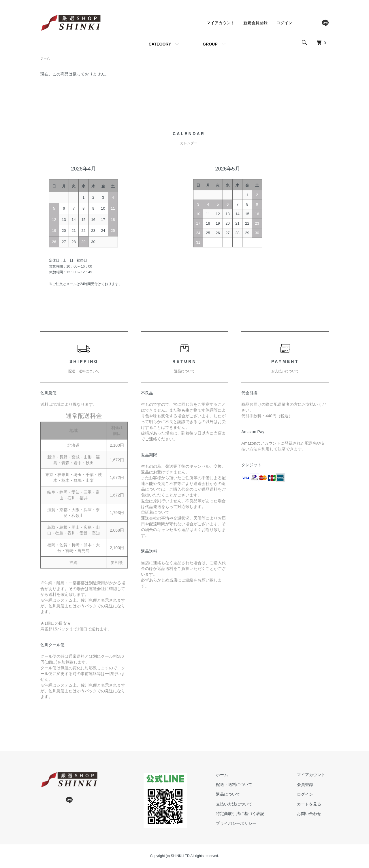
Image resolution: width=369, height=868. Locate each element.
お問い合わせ (312, 814)
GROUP (210, 44)
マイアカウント (221, 23)
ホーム (46, 58)
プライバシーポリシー (246, 824)
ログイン (284, 23)
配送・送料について (244, 785)
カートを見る (312, 805)
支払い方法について (244, 805)
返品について (238, 795)
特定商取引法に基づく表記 (250, 814)
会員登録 (308, 785)
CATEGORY (160, 44)
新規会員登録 (255, 23)
